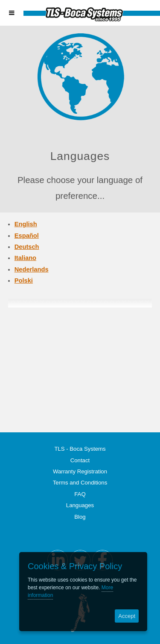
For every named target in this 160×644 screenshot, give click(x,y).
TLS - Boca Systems (80, 449)
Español (27, 236)
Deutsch (27, 247)
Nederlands (32, 269)
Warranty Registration (80, 471)
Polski (24, 281)
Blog (80, 517)
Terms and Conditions (80, 483)
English (26, 224)
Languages (80, 505)
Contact (80, 460)
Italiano (25, 258)
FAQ (80, 494)
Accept (127, 616)
